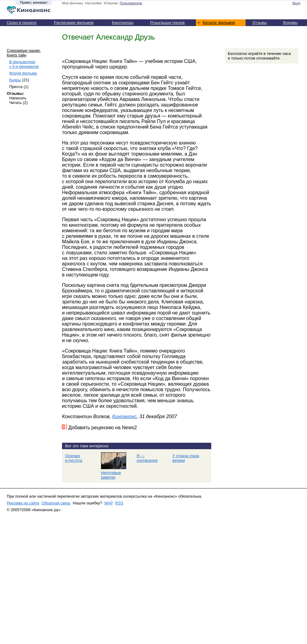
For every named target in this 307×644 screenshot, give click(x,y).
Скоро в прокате (22, 23)
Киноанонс (124, 416)
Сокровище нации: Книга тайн (24, 53)
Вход (296, 3)
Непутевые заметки (111, 475)
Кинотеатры (122, 23)
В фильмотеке (24, 64)
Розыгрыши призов (167, 23)
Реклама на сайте (23, 503)
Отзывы (260, 23)
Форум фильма (23, 73)
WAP (109, 503)
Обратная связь (56, 503)
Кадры (15, 80)
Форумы (290, 23)
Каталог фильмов (219, 23)
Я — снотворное (147, 458)
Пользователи (131, 3)
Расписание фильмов (74, 23)
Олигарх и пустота (74, 458)
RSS (119, 503)
